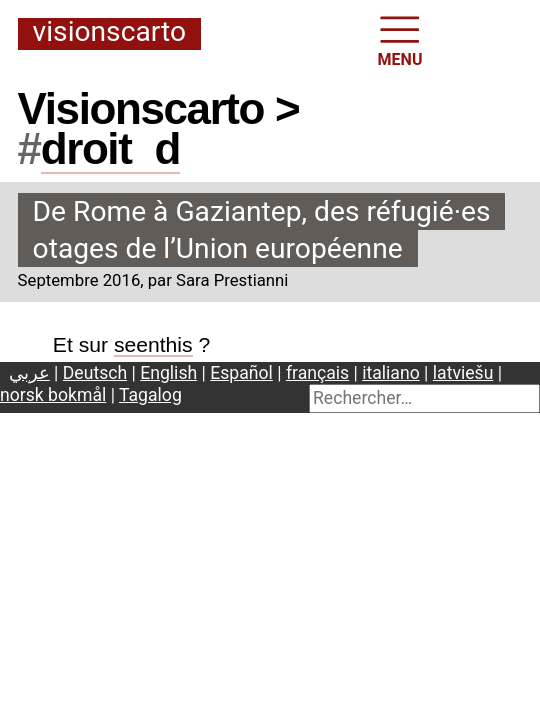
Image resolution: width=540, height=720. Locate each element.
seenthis (153, 344)
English (168, 373)
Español (241, 373)
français (317, 373)
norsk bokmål (53, 395)
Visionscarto (109, 33)
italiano (391, 373)
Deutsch (95, 373)
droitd (110, 148)
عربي (29, 373)
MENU (400, 39)
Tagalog (150, 395)
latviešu (463, 373)
